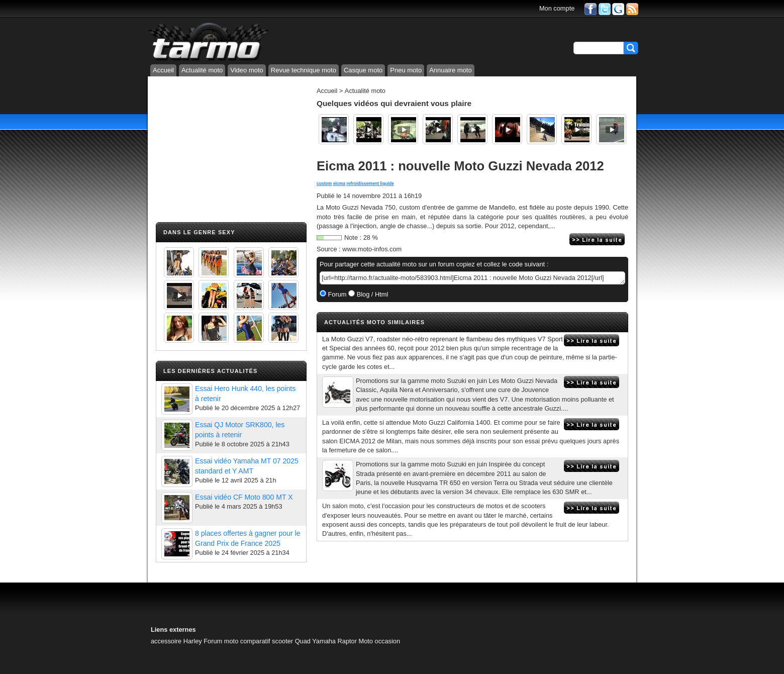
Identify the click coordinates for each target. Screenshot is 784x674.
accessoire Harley (176, 641)
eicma (339, 183)
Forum (336, 294)
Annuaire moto (451, 70)
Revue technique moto (304, 70)
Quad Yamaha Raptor (326, 641)
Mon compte (557, 8)
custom (324, 183)
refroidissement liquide (370, 183)
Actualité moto (202, 70)
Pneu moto (406, 70)
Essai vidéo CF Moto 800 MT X (244, 497)
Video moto (247, 70)
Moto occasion (380, 641)
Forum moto (221, 641)
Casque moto (363, 70)
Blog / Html (371, 294)
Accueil (163, 70)
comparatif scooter (267, 641)
